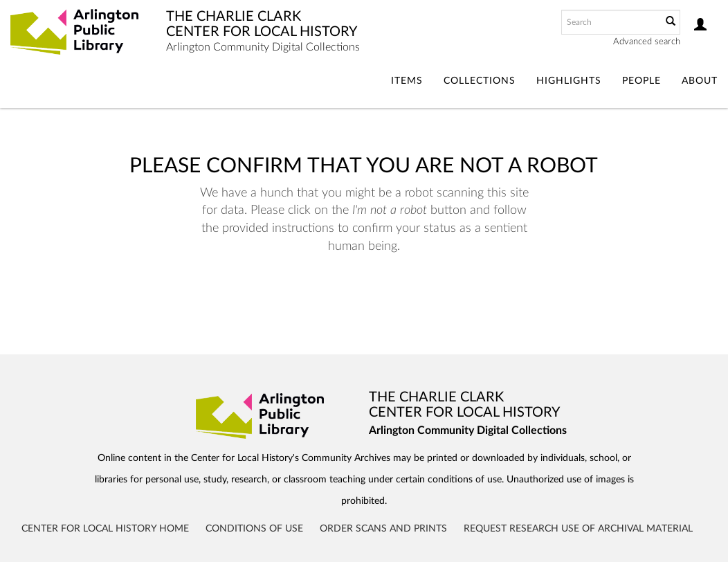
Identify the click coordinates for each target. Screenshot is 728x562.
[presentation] (382, 299)
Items (407, 81)
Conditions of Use (254, 529)
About (700, 81)
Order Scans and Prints (383, 529)
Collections (480, 81)
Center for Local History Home (105, 529)
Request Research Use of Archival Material (578, 529)
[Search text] (610, 22)
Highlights (569, 81)
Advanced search (647, 42)
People (641, 81)
